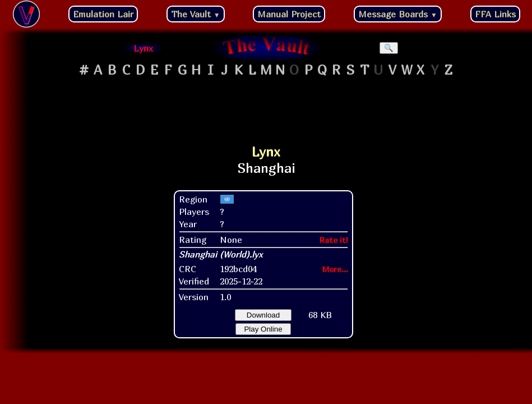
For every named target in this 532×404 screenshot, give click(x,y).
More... (335, 269)
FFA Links (495, 14)
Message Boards (398, 14)
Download (263, 315)
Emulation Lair (103, 14)
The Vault (196, 14)
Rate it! (334, 240)
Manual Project (289, 14)
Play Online (263, 329)
